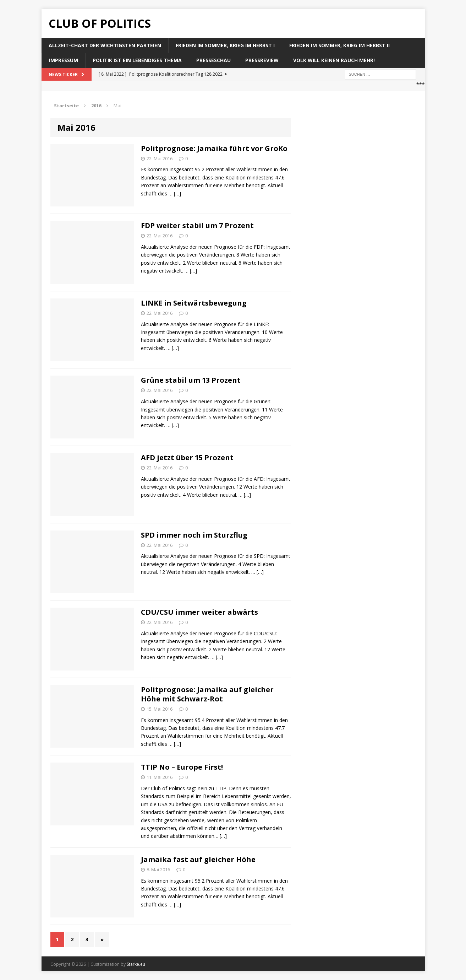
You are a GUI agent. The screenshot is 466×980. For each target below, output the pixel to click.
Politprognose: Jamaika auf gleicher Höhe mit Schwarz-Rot (207, 694)
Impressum (64, 60)
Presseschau (213, 60)
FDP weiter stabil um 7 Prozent (197, 225)
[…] (177, 193)
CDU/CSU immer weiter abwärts (199, 612)
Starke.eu (136, 964)
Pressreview (262, 60)
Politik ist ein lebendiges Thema (137, 60)
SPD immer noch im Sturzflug (194, 535)
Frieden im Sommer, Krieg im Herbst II (339, 45)
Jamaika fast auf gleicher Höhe (198, 859)
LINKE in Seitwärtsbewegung (194, 303)
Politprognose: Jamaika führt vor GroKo (214, 148)
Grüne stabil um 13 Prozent (191, 380)
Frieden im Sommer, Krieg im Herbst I (225, 45)
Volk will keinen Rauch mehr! (334, 60)
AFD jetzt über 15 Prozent (187, 457)
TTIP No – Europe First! (182, 767)
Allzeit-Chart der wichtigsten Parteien (105, 45)
